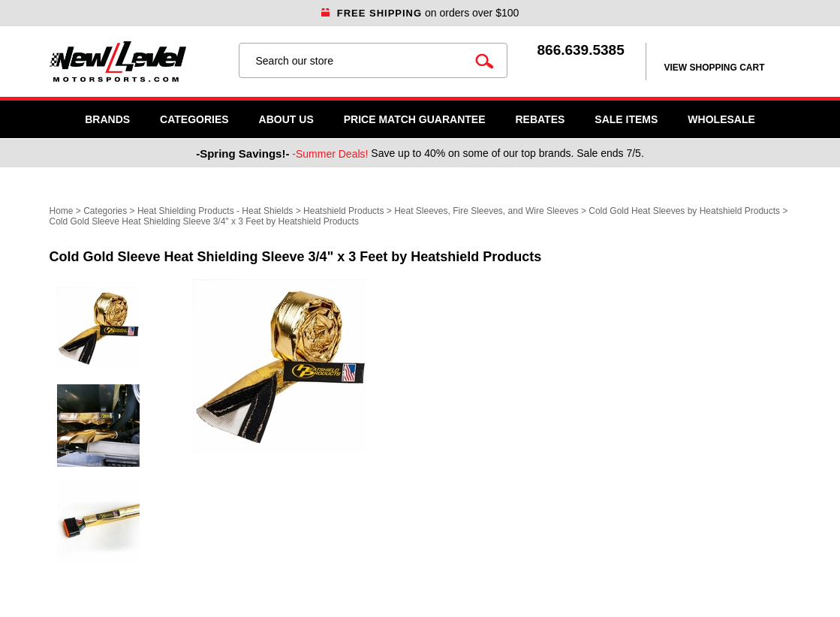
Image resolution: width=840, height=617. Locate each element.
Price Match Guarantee (415, 119)
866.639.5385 (581, 50)
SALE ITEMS (626, 119)
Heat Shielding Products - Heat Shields (215, 211)
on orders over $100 (420, 13)
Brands (107, 119)
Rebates (540, 119)
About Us (286, 119)
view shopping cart (715, 68)
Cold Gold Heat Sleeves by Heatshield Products (684, 211)
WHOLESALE (721, 119)
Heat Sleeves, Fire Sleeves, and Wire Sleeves (486, 211)
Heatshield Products (343, 211)
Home (62, 211)
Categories (194, 119)
